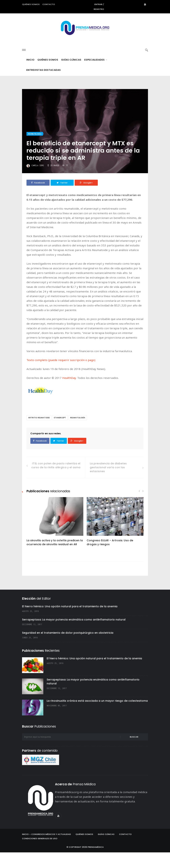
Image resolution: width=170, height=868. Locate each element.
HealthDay (69, 393)
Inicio (30, 75)
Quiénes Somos (48, 75)
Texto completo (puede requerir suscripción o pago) (61, 376)
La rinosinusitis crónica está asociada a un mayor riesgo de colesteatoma (97, 716)
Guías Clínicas (71, 75)
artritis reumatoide (39, 433)
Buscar (134, 752)
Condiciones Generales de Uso (40, 854)
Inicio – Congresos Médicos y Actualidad (46, 850)
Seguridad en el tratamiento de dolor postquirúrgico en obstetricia (68, 648)
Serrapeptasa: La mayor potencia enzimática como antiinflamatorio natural (74, 635)
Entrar (98, 4)
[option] (55, 539)
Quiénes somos (31, 4)
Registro (99, 9)
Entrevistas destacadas (44, 86)
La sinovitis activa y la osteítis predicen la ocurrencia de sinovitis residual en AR (55, 558)
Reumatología (35, 149)
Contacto (49, 4)
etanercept (60, 433)
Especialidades (96, 75)
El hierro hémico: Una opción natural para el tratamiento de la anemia (70, 622)
